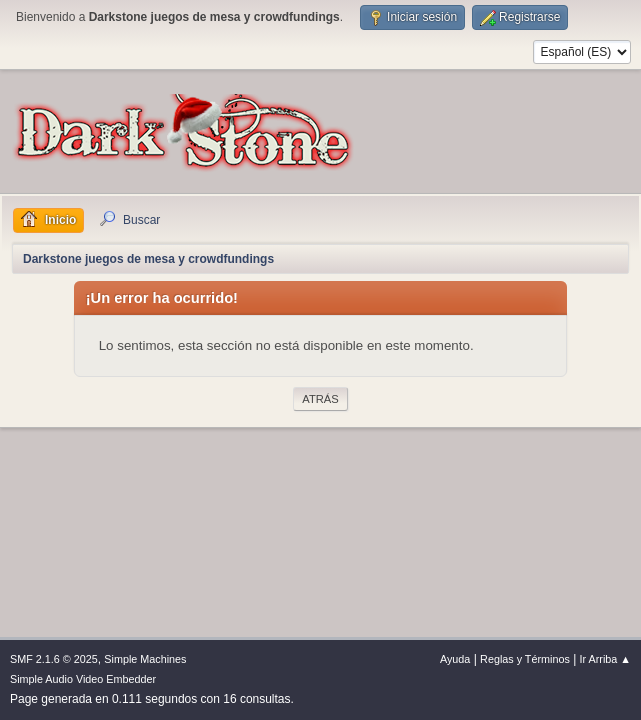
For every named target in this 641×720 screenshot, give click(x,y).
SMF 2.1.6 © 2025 (54, 659)
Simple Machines (145, 659)
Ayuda (455, 659)
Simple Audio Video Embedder (83, 679)
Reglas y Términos (525, 659)
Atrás (320, 399)
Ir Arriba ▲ (605, 659)
